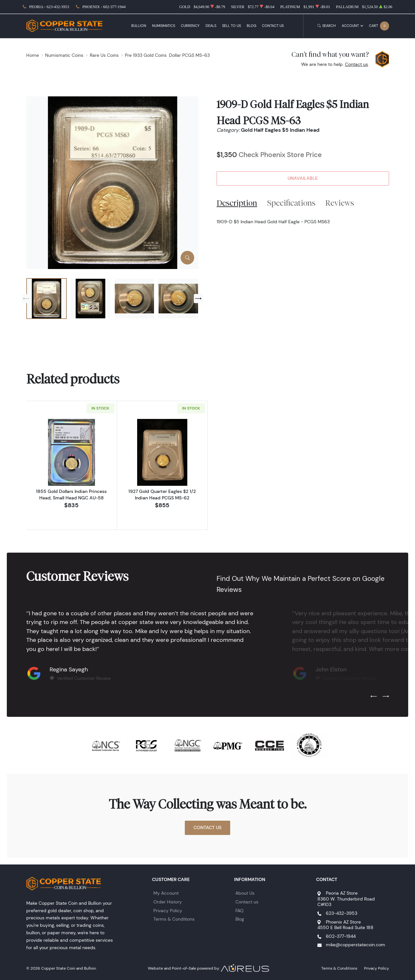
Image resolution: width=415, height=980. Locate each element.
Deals (211, 26)
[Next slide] (198, 299)
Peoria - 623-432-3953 (49, 7)
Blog (251, 26)
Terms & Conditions (174, 919)
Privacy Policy (168, 911)
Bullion (139, 26)
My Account (166, 893)
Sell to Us (231, 26)
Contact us (356, 64)
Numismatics (164, 26)
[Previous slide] (26, 299)
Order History (168, 902)
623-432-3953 (342, 913)
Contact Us (273, 26)
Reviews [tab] (340, 203)
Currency (190, 26)
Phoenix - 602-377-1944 (104, 7)
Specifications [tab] (291, 203)
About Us (245, 893)
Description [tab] (237, 203)
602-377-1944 (341, 936)
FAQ (239, 911)
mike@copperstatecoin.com (356, 945)
